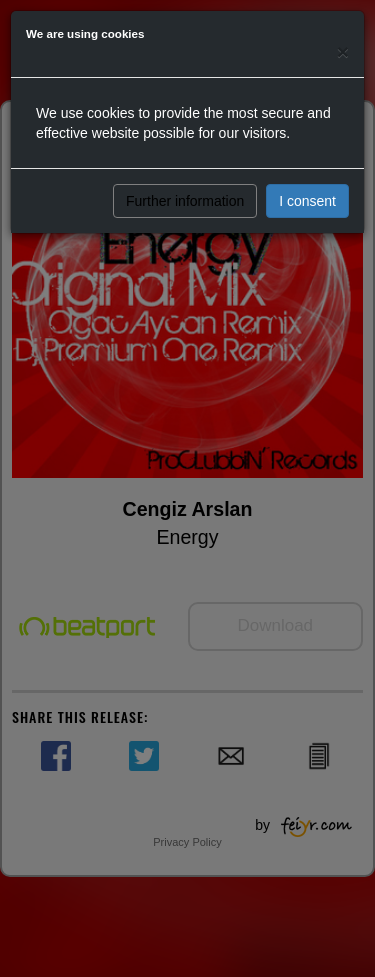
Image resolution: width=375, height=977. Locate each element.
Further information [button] (185, 201)
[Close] (343, 51)
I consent (307, 201)
